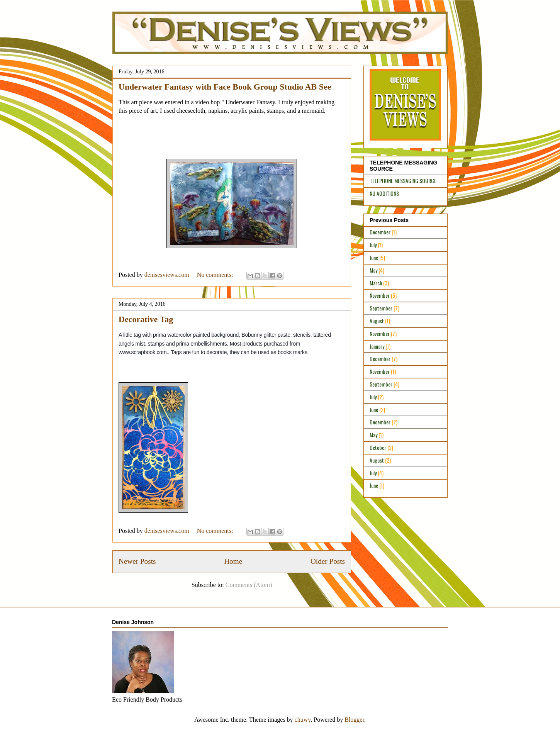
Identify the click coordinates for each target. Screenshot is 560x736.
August (377, 321)
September (381, 308)
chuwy (303, 720)
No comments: (216, 275)
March (376, 283)
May (373, 270)
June (374, 257)
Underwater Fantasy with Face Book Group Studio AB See (225, 87)
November (380, 295)
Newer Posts (137, 561)
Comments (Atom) (249, 585)
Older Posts (328, 561)
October (378, 447)
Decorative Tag (146, 319)
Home (233, 561)
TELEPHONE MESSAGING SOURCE (403, 181)
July (373, 245)
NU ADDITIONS (384, 193)
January (377, 346)
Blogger (354, 720)
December (380, 232)
